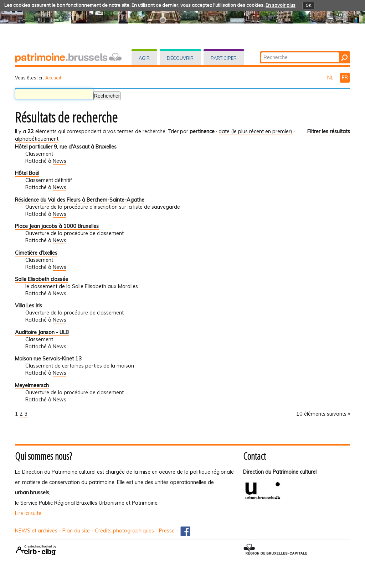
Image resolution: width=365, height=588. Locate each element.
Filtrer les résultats (329, 131)
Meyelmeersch (32, 385)
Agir (144, 58)
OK (308, 5)
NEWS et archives (36, 531)
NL (331, 78)
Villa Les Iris (29, 306)
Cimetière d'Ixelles (36, 253)
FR (345, 78)
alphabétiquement (37, 139)
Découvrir (180, 58)
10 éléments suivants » (323, 414)
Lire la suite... (30, 513)
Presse (167, 531)
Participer (224, 58)
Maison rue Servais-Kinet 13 (48, 359)
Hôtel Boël (27, 173)
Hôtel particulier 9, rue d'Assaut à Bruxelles (66, 147)
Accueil (53, 78)
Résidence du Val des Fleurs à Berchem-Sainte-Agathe (80, 200)
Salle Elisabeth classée (42, 279)
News (60, 161)
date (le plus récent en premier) (255, 131)
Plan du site (76, 531)
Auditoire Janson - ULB (42, 332)
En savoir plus (281, 5)
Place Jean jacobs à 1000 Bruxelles (57, 226)
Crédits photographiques (124, 531)
